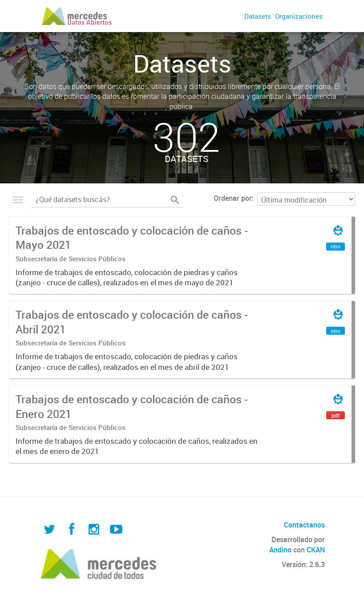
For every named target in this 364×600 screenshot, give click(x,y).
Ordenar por (233, 198)
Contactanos (304, 525)
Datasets (258, 16)
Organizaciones (299, 16)
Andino (280, 550)
